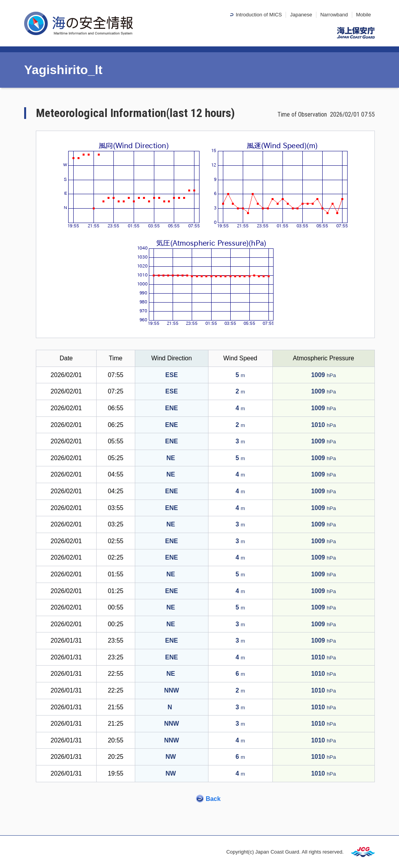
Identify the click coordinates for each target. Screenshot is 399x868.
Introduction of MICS (259, 15)
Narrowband (334, 15)
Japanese (301, 15)
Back (213, 799)
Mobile (364, 15)
